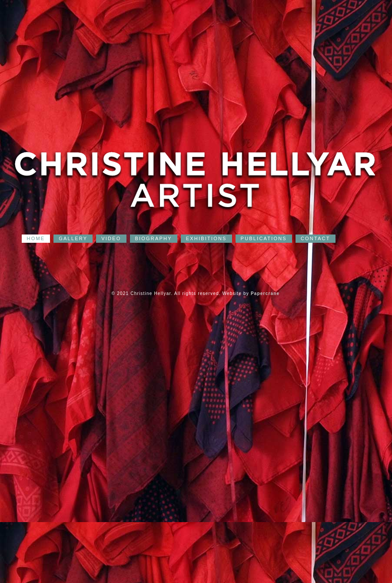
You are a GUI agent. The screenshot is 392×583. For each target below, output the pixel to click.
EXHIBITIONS (206, 238)
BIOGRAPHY (154, 238)
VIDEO (111, 238)
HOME (36, 238)
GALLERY (73, 238)
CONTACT (316, 238)
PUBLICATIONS (264, 238)
